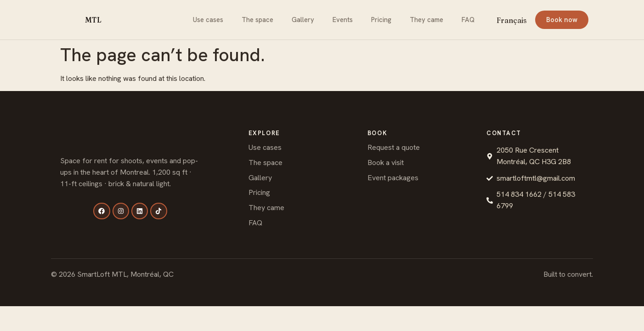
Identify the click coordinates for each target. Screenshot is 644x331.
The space (257, 20)
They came (427, 20)
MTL (93, 20)
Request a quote (394, 147)
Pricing (381, 20)
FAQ (468, 20)
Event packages (393, 178)
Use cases (208, 20)
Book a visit (386, 163)
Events (343, 20)
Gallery (303, 20)
